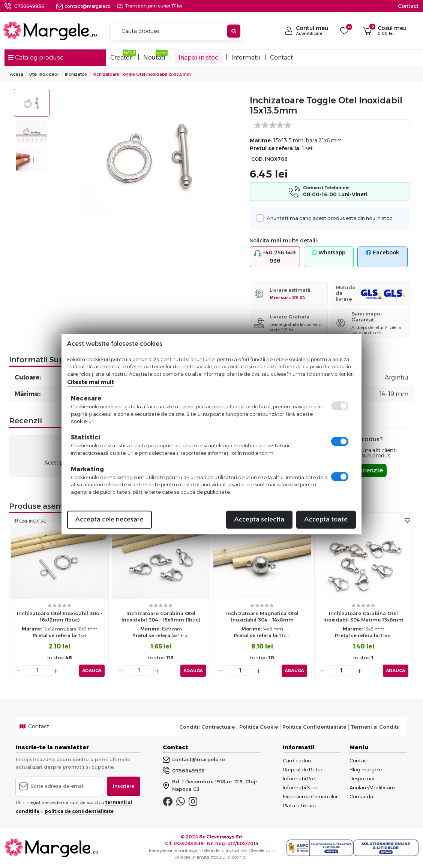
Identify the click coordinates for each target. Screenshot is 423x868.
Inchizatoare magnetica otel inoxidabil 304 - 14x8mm (262, 616)
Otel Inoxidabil (44, 74)
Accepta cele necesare (109, 519)
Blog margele (366, 769)
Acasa (16, 74)
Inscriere (124, 786)
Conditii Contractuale (207, 726)
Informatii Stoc (301, 787)
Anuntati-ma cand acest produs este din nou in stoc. (328, 218)
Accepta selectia (259, 519)
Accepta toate (326, 519)
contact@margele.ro (83, 6)
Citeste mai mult (91, 382)
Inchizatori (76, 74)
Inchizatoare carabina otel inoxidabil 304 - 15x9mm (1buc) (161, 616)
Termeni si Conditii (375, 726)
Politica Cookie (259, 726)
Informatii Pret (300, 778)
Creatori (122, 58)
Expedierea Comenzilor (310, 796)
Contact (408, 6)
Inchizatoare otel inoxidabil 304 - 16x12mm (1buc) (60, 616)
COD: (257, 159)
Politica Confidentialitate (314, 726)
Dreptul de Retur (303, 769)
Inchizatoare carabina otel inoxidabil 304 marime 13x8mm (363, 616)
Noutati (154, 58)
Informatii (246, 58)
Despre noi (362, 778)
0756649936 (29, 6)
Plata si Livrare (299, 805)
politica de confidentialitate (79, 811)
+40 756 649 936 (275, 256)
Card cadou (297, 760)
